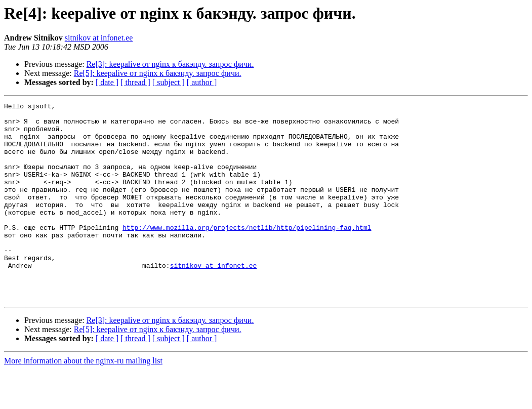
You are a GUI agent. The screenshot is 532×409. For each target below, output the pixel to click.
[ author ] (202, 82)
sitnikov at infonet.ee (99, 38)
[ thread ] (135, 82)
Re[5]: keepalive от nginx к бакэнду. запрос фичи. (158, 73)
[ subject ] (169, 82)
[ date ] (107, 82)
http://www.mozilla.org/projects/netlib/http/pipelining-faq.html (247, 253)
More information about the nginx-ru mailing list (83, 400)
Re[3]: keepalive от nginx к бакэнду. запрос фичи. (170, 64)
